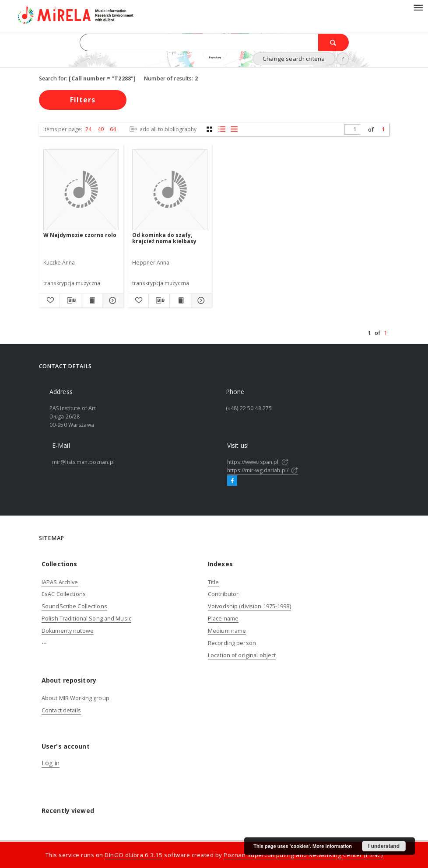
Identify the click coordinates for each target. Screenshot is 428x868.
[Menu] (418, 7)
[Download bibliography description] (70, 300)
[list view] (234, 129)
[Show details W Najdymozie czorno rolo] (111, 300)
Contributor (223, 594)
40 (101, 129)
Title (214, 582)
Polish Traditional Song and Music (86, 619)
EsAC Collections (64, 594)
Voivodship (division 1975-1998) (249, 606)
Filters (83, 100)
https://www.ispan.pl (258, 462)
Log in (51, 763)
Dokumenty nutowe (68, 631)
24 (88, 129)
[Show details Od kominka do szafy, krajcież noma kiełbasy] (200, 300)
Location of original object (242, 655)
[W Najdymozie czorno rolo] (81, 190)
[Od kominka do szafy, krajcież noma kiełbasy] (170, 190)
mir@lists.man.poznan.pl (83, 462)
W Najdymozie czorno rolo (80, 235)
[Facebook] (232, 481)
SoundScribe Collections (74, 606)
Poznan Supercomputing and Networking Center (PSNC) (303, 855)
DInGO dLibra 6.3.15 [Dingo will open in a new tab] (134, 855)
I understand (384, 846)
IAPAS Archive (60, 582)
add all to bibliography (162, 129)
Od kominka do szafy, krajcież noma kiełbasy (164, 238)
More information (332, 846)
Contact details (61, 710)
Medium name (227, 631)
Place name (223, 619)
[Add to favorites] (49, 300)
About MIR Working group (75, 698)
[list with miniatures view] (222, 129)
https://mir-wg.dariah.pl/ (263, 470)
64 (113, 129)
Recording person (232, 643)
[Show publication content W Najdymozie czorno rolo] (92, 300)
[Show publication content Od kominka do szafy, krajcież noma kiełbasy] (180, 300)
